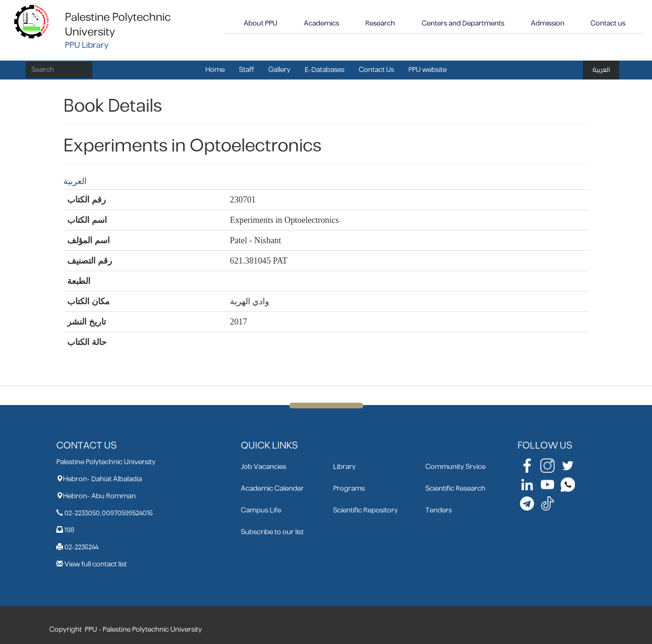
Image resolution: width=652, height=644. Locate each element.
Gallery (279, 70)
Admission (548, 23)
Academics (322, 23)
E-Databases (325, 70)
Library (344, 467)
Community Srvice (455, 467)
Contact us (608, 23)
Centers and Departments (463, 23)
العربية (601, 70)
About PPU (260, 23)
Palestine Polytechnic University (118, 25)
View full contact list (96, 564)
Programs (349, 489)
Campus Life (261, 510)
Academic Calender (272, 489)
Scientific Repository (366, 510)
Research (380, 23)
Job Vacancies (264, 467)
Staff (247, 70)
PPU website (427, 70)
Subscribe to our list (272, 532)
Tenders (439, 510)
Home (215, 70)
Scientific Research (455, 489)
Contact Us (376, 70)
